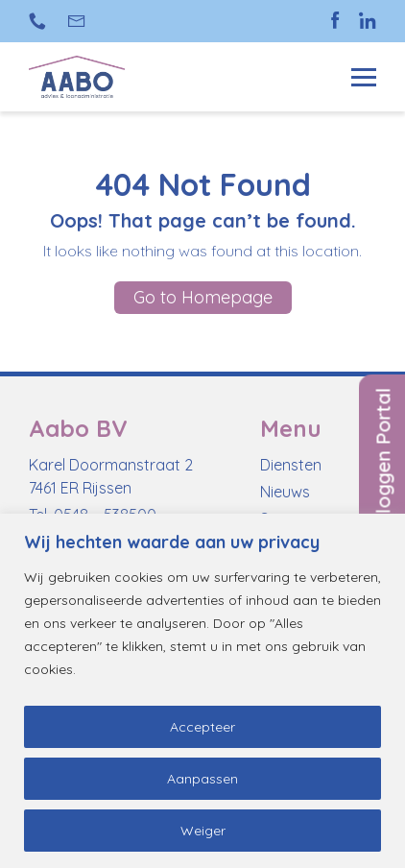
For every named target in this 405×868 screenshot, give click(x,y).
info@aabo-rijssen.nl (77, 21)
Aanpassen (202, 779)
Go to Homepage (203, 297)
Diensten (291, 465)
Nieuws (285, 492)
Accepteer (202, 727)
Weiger (203, 831)
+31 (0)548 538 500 (38, 21)
